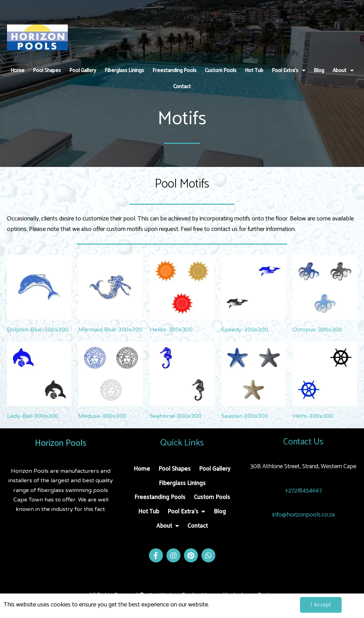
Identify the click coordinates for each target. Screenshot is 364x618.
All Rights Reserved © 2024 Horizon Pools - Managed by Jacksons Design (182, 595)
